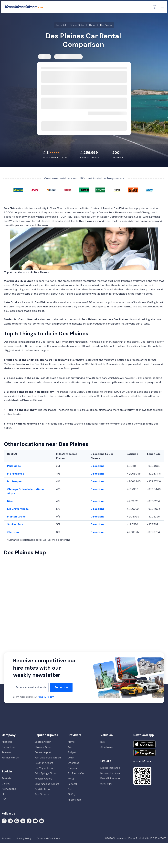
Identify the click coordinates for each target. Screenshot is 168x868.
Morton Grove (16, 517)
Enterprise (73, 763)
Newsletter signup (111, 773)
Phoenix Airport (43, 779)
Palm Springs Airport (46, 773)
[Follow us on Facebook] (4, 821)
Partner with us (10, 758)
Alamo (71, 742)
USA (4, 799)
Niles (10, 501)
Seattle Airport (43, 789)
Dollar (71, 758)
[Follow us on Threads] (17, 821)
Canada (6, 784)
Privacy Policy (46, 697)
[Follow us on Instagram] (10, 821)
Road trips (106, 784)
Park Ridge (14, 466)
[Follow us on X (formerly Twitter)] (23, 821)
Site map (7, 838)
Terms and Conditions (48, 838)
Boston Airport (43, 742)
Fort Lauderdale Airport (48, 758)
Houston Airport (44, 763)
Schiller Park (15, 524)
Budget (72, 752)
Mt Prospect (16, 474)
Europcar (73, 768)
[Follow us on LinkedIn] (42, 821)
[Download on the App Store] (144, 744)
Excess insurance (110, 768)
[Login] (155, 7)
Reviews (6, 752)
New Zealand (9, 789)
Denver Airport (43, 752)
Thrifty (71, 794)
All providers (75, 800)
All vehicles (107, 747)
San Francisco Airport (47, 784)
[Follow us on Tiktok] (29, 821)
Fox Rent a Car (76, 773)
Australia (7, 778)
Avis (70, 747)
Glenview (13, 532)
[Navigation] (162, 7)
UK (3, 794)
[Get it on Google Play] (144, 753)
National (72, 784)
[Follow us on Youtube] (35, 821)
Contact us (8, 747)
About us (7, 742)
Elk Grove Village (18, 509)
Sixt (70, 789)
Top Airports (42, 794)
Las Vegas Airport (45, 768)
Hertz (71, 779)
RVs (103, 742)
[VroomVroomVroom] (24, 7)
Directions (98, 466)
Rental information (111, 778)
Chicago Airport (44, 747)
